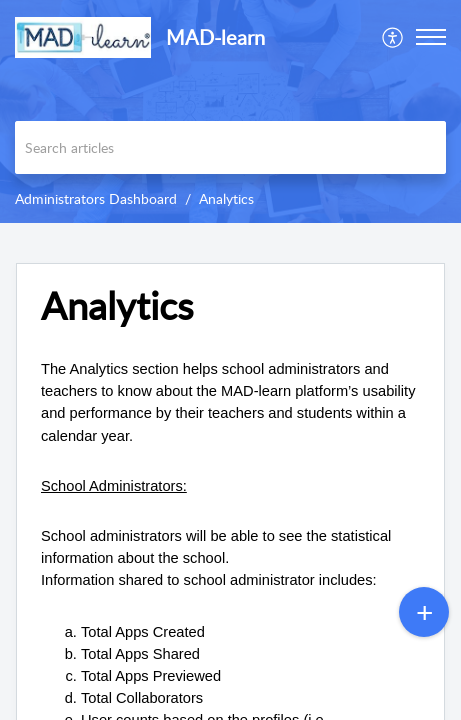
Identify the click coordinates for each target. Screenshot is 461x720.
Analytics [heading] (117, 306)
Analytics (226, 198)
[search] (230, 147)
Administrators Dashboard (96, 198)
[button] (393, 37)
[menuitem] (393, 37)
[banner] (230, 111)
